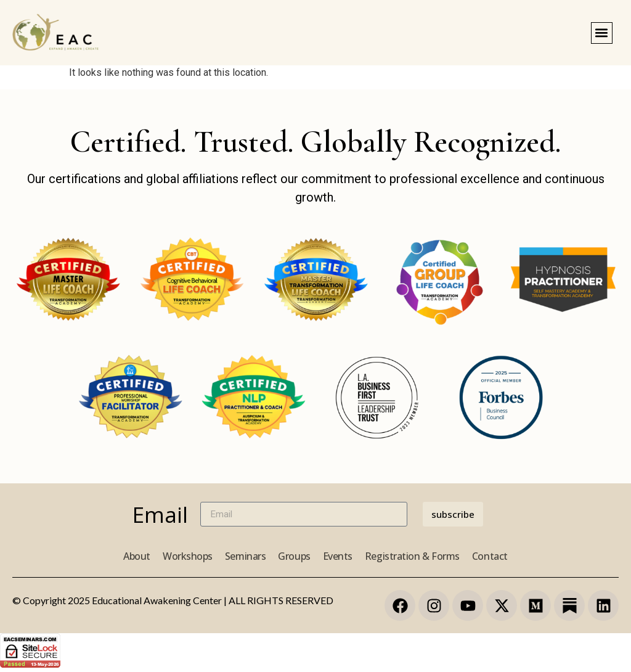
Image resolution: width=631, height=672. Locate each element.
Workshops (188, 556)
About (137, 556)
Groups (294, 556)
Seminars (245, 556)
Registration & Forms (412, 556)
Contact (490, 556)
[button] (602, 33)
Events (338, 556)
